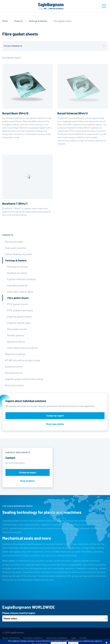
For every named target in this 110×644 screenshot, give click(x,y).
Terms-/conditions (11, 638)
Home (5, 21)
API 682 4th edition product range (23, 360)
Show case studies (55, 424)
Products (18, 21)
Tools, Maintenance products (22, 348)
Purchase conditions (33, 638)
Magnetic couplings (15, 354)
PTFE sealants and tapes (20, 310)
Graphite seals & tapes (19, 323)
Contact (83, 638)
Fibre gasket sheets (18, 298)
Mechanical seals (14, 242)
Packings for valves (17, 273)
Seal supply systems (16, 248)
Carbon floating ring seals (18, 254)
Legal (73, 638)
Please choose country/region (19, 613)
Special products (16, 341)
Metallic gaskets (16, 335)
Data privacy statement (57, 638)
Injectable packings (17, 285)
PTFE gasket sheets (18, 304)
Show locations (27, 481)
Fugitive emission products (22, 279)
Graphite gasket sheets (19, 317)
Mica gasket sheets (17, 329)
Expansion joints (14, 366)
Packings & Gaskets (38, 21)
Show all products (14, 385)
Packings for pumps (17, 267)
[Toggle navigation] (104, 6)
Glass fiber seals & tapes (20, 292)
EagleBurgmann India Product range (24, 379)
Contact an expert (55, 416)
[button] (55, 46)
